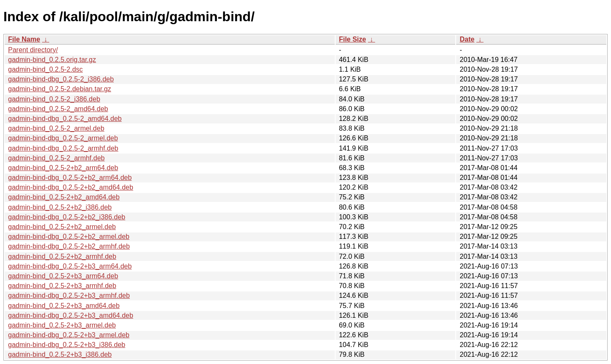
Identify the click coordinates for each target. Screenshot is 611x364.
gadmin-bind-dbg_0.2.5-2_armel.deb (63, 138)
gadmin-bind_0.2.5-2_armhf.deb (56, 158)
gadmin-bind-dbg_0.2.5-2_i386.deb (61, 79)
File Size (353, 39)
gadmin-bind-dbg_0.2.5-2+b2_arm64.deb (70, 178)
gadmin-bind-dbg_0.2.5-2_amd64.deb (65, 119)
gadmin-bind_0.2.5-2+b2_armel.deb (62, 227)
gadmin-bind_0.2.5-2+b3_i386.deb (60, 354)
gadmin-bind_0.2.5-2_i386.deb (54, 99)
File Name (24, 39)
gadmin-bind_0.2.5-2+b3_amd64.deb (64, 306)
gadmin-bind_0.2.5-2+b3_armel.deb (62, 325)
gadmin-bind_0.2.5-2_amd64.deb (58, 109)
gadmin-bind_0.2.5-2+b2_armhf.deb (62, 256)
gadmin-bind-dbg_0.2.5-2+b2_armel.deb (69, 237)
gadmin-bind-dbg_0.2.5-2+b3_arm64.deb (70, 266)
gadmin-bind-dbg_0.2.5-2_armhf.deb (63, 148)
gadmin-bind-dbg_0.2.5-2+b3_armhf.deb (69, 295)
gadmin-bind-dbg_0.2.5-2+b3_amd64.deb (71, 315)
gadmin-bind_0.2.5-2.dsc (45, 69)
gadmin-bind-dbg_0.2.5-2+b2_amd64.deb (71, 187)
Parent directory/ (33, 50)
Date (467, 39)
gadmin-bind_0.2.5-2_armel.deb (56, 128)
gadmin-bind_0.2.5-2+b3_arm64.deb (63, 276)
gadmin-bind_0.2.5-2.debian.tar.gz (60, 89)
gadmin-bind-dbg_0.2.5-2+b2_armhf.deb (69, 246)
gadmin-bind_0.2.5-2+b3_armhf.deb (62, 286)
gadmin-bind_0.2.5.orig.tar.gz (52, 60)
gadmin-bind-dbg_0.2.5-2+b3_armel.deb (69, 335)
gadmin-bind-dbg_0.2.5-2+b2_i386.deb (67, 217)
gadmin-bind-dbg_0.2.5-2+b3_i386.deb (67, 345)
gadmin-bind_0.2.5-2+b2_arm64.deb (63, 168)
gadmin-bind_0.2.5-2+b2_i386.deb (60, 207)
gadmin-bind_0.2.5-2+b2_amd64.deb (64, 197)
